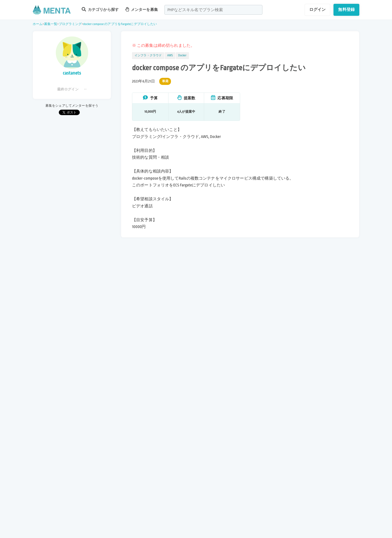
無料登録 (346, 10)
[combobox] (213, 10)
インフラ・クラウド (148, 56)
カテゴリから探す (100, 9)
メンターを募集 (142, 9)
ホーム (38, 24)
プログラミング (70, 24)
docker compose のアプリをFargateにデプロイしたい (120, 24)
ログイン (318, 10)
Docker (182, 56)
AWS (170, 56)
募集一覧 (51, 24)
